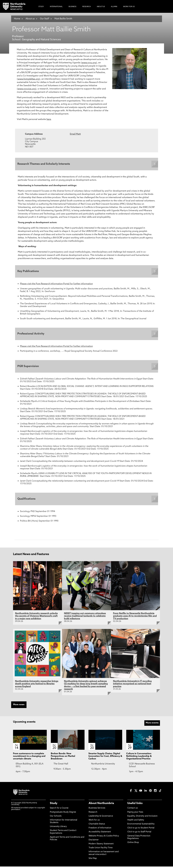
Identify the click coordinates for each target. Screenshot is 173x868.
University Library (58, 828)
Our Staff (45, 19)
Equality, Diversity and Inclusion (142, 818)
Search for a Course (59, 810)
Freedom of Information (100, 829)
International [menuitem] (56, 7)
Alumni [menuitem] (114, 7)
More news (19, 706)
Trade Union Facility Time (101, 849)
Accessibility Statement (100, 833)
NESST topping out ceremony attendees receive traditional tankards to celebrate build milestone (85, 618)
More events (152, 725)
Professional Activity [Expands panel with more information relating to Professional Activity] (31, 335)
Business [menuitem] (73, 7)
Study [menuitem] (41, 7)
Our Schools (56, 818)
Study (54, 805)
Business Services (97, 810)
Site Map (93, 860)
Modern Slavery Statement (101, 845)
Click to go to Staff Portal (139, 833)
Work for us (94, 822)
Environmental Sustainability (141, 825)
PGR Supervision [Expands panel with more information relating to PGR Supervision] (29, 367)
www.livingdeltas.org (29, 79)
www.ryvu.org (89, 63)
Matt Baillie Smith (63, 19)
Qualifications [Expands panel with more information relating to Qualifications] (27, 500)
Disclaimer (94, 841)
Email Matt (75, 134)
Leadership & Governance (101, 818)
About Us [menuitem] (101, 7)
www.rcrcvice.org (27, 89)
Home (17, 19)
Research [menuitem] (87, 7)
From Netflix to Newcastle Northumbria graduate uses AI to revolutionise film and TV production (135, 618)
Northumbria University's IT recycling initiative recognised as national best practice (132, 685)
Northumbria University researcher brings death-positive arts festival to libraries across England (37, 685)
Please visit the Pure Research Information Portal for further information (56, 285)
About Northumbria (101, 805)
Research (93, 814)
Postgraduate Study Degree (63, 814)
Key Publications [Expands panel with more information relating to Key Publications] (29, 272)
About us (30, 19)
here (49, 119)
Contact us (133, 810)
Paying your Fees (135, 814)
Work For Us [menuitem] (129, 7)
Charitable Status (97, 825)
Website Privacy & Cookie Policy (104, 837)
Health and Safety (136, 822)
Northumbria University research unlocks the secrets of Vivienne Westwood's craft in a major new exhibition (36, 618)
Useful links (135, 805)
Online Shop (133, 844)
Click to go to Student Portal (141, 829)
